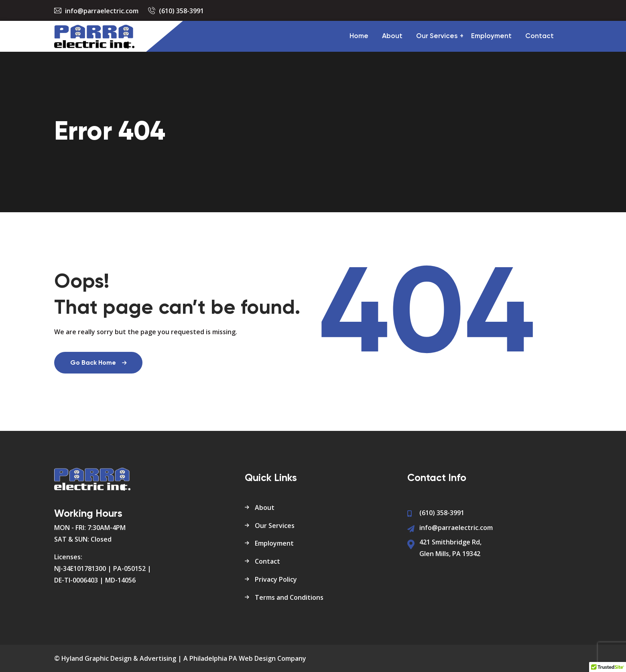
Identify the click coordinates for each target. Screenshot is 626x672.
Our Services (437, 36)
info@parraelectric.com (102, 11)
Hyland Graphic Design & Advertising (119, 658)
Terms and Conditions (289, 597)
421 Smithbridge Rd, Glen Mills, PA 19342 (450, 548)
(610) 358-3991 (181, 11)
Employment (491, 36)
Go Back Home (98, 363)
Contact (540, 36)
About (392, 36)
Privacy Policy (276, 579)
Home (359, 36)
